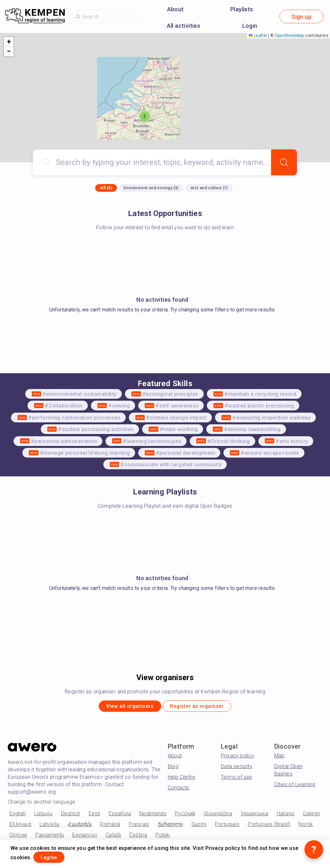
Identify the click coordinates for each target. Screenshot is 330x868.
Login (250, 26)
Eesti (95, 816)
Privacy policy (238, 758)
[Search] (284, 162)
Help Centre (182, 779)
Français (139, 826)
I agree (54, 856)
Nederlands (153, 816)
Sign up (302, 17)
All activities (184, 26)
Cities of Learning (295, 787)
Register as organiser (204, 707)
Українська (254, 816)
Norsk (306, 826)
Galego (311, 816)
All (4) (106, 188)
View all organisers (123, 707)
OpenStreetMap (290, 36)
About (176, 9)
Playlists (242, 9)
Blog (173, 769)
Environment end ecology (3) (151, 188)
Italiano (285, 816)
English (18, 816)
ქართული (170, 826)
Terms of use (237, 779)
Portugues (227, 826)
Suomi (199, 826)
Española (120, 816)
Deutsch (71, 816)
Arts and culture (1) (209, 188)
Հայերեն (80, 826)
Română (110, 826)
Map (279, 758)
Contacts (179, 790)
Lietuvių (43, 816)
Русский (185, 816)
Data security (237, 769)
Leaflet (258, 36)
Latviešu (49, 826)
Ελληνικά (20, 826)
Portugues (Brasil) (269, 826)
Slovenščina (218, 816)
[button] (145, 116)
